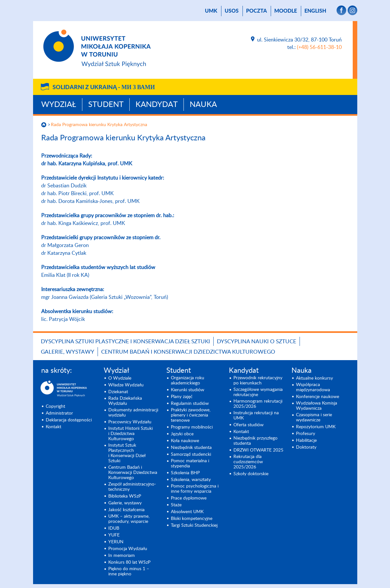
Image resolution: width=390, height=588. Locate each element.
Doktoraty (306, 447)
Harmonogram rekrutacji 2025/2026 (258, 404)
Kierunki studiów (188, 390)
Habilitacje (306, 441)
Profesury (306, 434)
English (315, 11)
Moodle (286, 11)
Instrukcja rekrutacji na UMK (256, 416)
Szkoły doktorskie (251, 474)
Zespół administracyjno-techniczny (132, 487)
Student (106, 105)
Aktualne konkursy (314, 378)
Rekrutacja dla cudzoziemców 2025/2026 (248, 462)
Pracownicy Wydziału (130, 422)
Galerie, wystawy (68, 352)
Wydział (59, 105)
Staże (176, 505)
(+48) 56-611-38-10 (319, 47)
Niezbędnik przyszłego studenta (255, 441)
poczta (256, 11)
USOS (232, 11)
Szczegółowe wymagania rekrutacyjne (258, 392)
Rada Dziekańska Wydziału (125, 401)
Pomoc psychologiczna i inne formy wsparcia (195, 489)
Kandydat (157, 105)
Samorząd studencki (191, 454)
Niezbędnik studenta (191, 448)
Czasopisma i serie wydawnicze (314, 417)
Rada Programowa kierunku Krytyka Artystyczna (99, 125)
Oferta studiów (248, 425)
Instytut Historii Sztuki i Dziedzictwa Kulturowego (130, 434)
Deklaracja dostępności (69, 420)
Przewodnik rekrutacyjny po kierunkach (258, 381)
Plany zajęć (182, 397)
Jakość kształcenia (126, 510)
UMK (211, 11)
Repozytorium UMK (316, 427)
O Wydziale (120, 378)
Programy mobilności (192, 427)
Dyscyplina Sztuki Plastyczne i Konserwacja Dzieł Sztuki (125, 341)
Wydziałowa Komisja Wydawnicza (317, 406)
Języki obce (182, 434)
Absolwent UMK (187, 512)
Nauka (203, 105)
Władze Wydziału (126, 385)
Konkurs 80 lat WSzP (129, 562)
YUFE (114, 535)
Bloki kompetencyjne (192, 519)
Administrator (59, 413)
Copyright (55, 406)
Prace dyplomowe (189, 498)
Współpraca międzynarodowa (313, 387)
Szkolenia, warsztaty (191, 480)
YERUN (116, 542)
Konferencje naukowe (318, 397)
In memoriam (122, 556)
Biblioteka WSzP (125, 496)
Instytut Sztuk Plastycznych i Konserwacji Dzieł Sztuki (127, 453)
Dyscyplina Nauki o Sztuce (257, 341)
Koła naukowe (185, 441)
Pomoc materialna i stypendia (190, 464)
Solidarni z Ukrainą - (104, 88)
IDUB (114, 528)
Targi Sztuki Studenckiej (194, 525)
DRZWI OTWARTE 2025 (258, 450)
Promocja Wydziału (128, 549)
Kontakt (53, 427)
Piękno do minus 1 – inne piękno (129, 571)
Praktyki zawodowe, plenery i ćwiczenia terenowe (191, 415)
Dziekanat (118, 392)
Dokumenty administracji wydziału (133, 413)
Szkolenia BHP (185, 473)
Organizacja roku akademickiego (188, 381)
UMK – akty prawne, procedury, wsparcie (129, 519)
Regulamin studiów (190, 404)
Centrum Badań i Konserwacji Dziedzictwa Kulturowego (188, 352)
